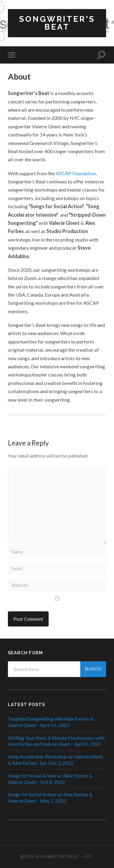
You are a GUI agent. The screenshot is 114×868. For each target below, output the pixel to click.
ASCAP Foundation (76, 173)
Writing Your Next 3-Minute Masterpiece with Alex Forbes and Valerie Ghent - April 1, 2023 (56, 741)
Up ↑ (89, 856)
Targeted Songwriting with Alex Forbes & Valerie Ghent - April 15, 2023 (51, 722)
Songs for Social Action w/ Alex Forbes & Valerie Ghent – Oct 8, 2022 (50, 779)
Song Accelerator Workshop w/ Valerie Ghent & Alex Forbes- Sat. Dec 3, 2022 (55, 760)
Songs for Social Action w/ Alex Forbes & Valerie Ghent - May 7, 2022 (50, 797)
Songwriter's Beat (57, 23)
